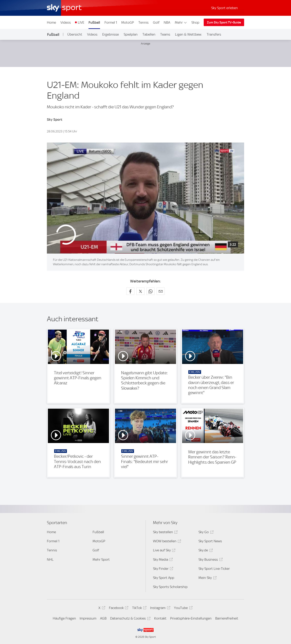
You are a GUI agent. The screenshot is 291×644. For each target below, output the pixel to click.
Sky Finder (162, 569)
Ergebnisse (111, 34)
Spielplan (131, 34)
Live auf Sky (164, 551)
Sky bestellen (165, 533)
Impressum (88, 618)
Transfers (214, 34)
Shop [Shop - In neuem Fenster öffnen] (195, 22)
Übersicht (75, 34)
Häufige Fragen (64, 618)
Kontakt (160, 618)
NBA (167, 22)
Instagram (160, 609)
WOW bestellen (166, 542)
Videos (66, 22)
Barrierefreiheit (227, 618)
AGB (103, 618)
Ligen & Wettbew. (188, 34)
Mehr (181, 22)
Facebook (118, 609)
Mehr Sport (101, 559)
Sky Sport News (210, 541)
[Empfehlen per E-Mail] (161, 291)
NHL (50, 559)
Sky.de (205, 551)
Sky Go (205, 533)
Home (51, 22)
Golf (156, 22)
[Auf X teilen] (140, 291)
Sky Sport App (164, 578)
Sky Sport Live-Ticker (214, 569)
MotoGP (128, 22)
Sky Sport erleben (225, 8)
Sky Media (162, 560)
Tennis (143, 22)
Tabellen (149, 34)
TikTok (139, 609)
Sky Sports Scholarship (170, 587)
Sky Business (210, 560)
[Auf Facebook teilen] (130, 291)
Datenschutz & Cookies (130, 619)
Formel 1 (111, 22)
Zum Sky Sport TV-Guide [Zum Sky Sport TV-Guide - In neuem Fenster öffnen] (224, 22)
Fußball (94, 22)
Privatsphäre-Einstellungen (191, 618)
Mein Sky (207, 578)
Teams (165, 34)
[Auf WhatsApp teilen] (151, 291)
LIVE (81, 22)
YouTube (183, 609)
